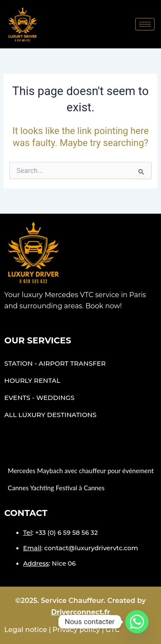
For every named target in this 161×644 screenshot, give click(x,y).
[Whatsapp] (137, 622)
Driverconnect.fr (80, 612)
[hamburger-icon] (145, 24)
